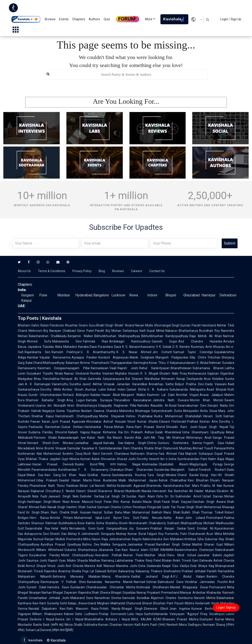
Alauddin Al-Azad (163, 406)
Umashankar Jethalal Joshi (49, 598)
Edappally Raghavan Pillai (117, 406)
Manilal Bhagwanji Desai (189, 587)
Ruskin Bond (86, 464)
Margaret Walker (133, 395)
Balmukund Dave (171, 582)
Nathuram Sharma (144, 454)
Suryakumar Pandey (45, 555)
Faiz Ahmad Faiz (171, 454)
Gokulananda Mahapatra (187, 389)
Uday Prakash (47, 480)
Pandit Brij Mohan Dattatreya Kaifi (120, 331)
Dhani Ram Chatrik (55, 512)
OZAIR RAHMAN (162, 550)
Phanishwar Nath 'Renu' (47, 486)
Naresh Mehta (105, 486)
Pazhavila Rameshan (45, 427)
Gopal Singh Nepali (213, 427)
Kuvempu (198, 347)
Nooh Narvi (92, 454)
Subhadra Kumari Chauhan (103, 625)
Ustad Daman (213, 496)
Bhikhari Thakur (37, 459)
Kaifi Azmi (142, 625)
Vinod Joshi (56, 566)
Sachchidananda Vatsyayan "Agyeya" (172, 614)
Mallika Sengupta (113, 544)
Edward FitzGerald (172, 422)
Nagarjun (49, 411)
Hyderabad (84, 295)
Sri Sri (170, 496)
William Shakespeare (47, 614)
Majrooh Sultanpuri (199, 454)
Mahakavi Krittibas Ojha (187, 539)
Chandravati (197, 534)
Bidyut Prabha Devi (190, 384)
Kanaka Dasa (88, 347)
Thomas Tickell (212, 512)
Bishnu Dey (91, 544)
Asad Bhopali (216, 389)
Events (64, 19)
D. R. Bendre (181, 347)
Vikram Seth (212, 416)
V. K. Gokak (164, 347)
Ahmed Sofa (39, 341)
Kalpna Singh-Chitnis (141, 443)
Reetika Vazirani (102, 373)
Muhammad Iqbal (88, 518)
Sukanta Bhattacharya (81, 550)
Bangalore (101, 295)
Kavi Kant (39, 603)
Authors (94, 19)
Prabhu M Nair (211, 486)
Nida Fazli (40, 496)
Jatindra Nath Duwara (171, 400)
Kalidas (95, 395)
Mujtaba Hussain (127, 373)
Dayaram (71, 593)
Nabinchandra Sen (156, 539)
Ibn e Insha (168, 459)
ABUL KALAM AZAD (146, 619)
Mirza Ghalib (73, 625)
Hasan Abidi (111, 395)
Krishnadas (150, 464)
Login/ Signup (226, 607)
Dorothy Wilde (51, 389)
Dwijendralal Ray (38, 528)
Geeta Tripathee (68, 411)
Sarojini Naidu (218, 406)
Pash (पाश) (158, 625)
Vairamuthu (60, 384)
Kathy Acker (174, 518)
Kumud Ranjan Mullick (49, 539)
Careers (137, 271)
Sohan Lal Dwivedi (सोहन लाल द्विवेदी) (49, 630)
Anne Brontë (45, 448)
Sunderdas (162, 470)
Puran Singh (186, 507)
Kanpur (27, 301)
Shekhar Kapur (43, 416)
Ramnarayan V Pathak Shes (63, 582)
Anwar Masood (82, 502)
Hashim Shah (76, 507)
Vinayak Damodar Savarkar (75, 448)
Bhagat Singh (132, 609)
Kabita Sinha (95, 523)
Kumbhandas (68, 470)
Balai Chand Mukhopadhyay (45, 363)
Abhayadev (191, 411)
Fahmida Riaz (95, 341)
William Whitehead (50, 550)
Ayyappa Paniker (84, 357)
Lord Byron (113, 518)
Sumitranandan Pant (192, 459)
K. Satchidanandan (109, 448)
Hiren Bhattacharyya (82, 406)
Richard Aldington (76, 395)
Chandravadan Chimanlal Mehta (111, 587)
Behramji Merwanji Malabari (77, 577)
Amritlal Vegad (187, 395)
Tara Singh (156, 475)
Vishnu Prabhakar (139, 416)
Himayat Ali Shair (74, 379)
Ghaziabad (192, 295)
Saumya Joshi (37, 560)
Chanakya (117, 470)
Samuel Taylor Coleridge (193, 352)
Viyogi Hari (208, 475)
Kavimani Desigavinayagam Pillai (64, 368)
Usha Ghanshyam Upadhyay (203, 432)
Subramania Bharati (208, 368)
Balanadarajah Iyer (72, 438)
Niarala (146, 491)
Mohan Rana (124, 427)
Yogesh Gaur (214, 443)
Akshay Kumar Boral (131, 534)
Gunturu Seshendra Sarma (180, 443)
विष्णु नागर (107, 464)
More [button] (149, 19)
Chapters (79, 19)
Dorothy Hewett (148, 459)
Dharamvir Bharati (111, 491)
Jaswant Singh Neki (64, 496)
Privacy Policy (82, 271)
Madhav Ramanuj (101, 560)
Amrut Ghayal (36, 566)
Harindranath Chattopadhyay (77, 416)
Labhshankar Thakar (130, 560)
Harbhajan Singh (39, 502)
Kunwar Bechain (204, 609)
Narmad (139, 582)
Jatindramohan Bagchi (125, 539)
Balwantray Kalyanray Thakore (140, 571)
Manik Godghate (142, 357)
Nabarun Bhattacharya (182, 331)
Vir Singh (33, 512)
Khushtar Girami (76, 325)
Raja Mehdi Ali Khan (206, 336)
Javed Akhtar (92, 384)
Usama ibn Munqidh (51, 406)
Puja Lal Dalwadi (94, 571)
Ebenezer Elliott (156, 609)
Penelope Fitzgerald (147, 507)
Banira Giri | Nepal (69, 619)
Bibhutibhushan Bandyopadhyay (165, 336)
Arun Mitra (214, 534)
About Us (24, 271)
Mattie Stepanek (112, 416)
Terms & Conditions (52, 271)
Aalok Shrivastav (104, 459)
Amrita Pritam (62, 518)
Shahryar (178, 438)
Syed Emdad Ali (200, 528)
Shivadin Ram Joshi (182, 427)
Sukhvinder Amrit (188, 496)
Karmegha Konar (145, 363)
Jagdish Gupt (59, 459)
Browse (50, 19)
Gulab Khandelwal (168, 432)
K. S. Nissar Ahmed (134, 352)
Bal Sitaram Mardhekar (143, 379)
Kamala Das (113, 443)
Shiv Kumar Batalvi (127, 502)
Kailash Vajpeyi (79, 432)
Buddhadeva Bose (72, 523)
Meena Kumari (80, 459)
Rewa (134, 295)
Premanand (217, 587)
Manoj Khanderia (116, 577)
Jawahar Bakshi (210, 555)
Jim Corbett (162, 352)
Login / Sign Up (231, 19)
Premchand (215, 518)
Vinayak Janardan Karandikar (125, 384)
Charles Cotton (121, 507)
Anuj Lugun (76, 400)
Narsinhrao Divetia (108, 598)
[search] (126, 74)
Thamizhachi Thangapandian (112, 363)
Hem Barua (39, 518)
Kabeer (69, 614)
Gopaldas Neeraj (134, 593)
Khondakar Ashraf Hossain (106, 422)
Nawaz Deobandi (76, 373)
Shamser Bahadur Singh (45, 400)
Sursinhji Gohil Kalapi (62, 603)
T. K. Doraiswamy (93, 470)
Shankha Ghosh (117, 523)
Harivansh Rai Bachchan (170, 491)
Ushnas (151, 582)
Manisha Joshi (127, 566)
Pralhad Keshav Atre (202, 422)
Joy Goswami (139, 528)
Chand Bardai (188, 475)
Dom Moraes (63, 443)
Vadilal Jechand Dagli (150, 577)
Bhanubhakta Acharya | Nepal (107, 619)
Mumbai (64, 295)
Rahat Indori (116, 389)
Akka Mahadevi (66, 347)
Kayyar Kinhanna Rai (107, 432)
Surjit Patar (103, 502)
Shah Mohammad (208, 507)
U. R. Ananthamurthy (98, 352)
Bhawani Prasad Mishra (181, 619)
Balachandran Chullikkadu (48, 336)
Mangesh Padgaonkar (172, 357)
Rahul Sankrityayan (154, 368)
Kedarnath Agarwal (131, 486)
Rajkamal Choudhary (46, 491)
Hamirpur (208, 295)
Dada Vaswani (216, 384)
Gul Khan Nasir (74, 475)
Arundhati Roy (209, 331)
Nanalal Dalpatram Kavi (47, 609)
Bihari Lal (87, 486)
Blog (102, 271)
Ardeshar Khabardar (207, 593)
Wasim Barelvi (123, 438)
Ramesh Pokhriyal (66, 352)
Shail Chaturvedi (166, 448)
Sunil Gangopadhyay (112, 528)
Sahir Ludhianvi (86, 614)
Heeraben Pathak (108, 555)
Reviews (118, 271)
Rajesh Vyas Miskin (62, 560)
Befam (112, 571)
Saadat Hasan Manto (76, 480)
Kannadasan (99, 368)
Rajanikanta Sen (37, 352)
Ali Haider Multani (202, 491)
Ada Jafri (143, 438)
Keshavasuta (197, 373)
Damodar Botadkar (136, 598)
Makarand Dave (82, 598)
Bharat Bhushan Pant (158, 603)
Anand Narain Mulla (139, 325)
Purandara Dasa (109, 347)
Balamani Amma (78, 363)
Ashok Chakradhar (173, 480)
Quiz (107, 19)
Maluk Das (35, 475)
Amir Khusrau (215, 347)
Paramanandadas (44, 470)
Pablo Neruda (152, 518)
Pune (43, 295)
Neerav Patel (133, 555)
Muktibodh (133, 491)
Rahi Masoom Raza (83, 609)
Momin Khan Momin (207, 400)
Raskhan (73, 486)
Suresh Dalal (36, 587)
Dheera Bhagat (111, 593)
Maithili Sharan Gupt (208, 544)
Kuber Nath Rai (99, 438)
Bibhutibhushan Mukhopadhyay (117, 336)
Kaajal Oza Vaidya (176, 566)
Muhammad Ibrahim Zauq (63, 454)
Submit (230, 243)
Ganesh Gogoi (164, 341)
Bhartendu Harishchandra (165, 486)
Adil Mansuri (106, 566)
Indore (152, 295)
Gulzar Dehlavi (72, 427)
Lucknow (118, 295)
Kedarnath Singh (207, 603)
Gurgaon (28, 295)
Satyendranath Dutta (167, 411)
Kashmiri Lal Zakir (161, 395)
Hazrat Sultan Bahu (107, 512)
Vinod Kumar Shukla (142, 422)
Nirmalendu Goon (82, 528)
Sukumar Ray (214, 539)
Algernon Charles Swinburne (172, 598)
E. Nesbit (68, 491)
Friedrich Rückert (212, 470)
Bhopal (171, 295)
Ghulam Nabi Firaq (173, 373)
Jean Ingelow (180, 609)
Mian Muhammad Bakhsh (143, 512)
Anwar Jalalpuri (211, 395)
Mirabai (171, 475)
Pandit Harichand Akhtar (209, 325)
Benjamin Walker (80, 336)
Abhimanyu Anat (199, 438)
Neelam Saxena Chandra (100, 411)
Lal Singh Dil (115, 496)
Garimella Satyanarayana (106, 379)
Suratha (75, 384)
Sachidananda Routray (129, 475)
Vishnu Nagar (129, 464)
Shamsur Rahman (44, 523)
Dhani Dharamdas (139, 470)
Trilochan (214, 357)
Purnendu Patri (176, 534)
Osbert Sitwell (86, 491)
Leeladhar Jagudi (88, 443)
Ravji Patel (153, 560)
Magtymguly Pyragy (206, 464)
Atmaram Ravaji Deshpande (182, 379)
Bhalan (167, 560)
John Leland (195, 518)
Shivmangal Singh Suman (172, 325)
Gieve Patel (85, 331)
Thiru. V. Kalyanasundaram (177, 363)
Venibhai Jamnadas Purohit (206, 582)
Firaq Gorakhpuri (212, 614)
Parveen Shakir (45, 438)
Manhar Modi (155, 555)
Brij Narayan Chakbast (60, 331)
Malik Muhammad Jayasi (138, 480)
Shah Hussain (81, 512)
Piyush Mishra (184, 603)
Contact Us (157, 271)
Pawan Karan (40, 422)
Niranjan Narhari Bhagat (46, 593)
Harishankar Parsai (99, 427)
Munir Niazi (61, 502)
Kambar (33, 357)
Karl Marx (192, 486)
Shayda (82, 560)
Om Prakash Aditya (139, 432)
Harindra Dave (58, 587)
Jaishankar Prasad (141, 544)
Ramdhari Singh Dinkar (173, 544)
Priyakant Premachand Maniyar (169, 593)
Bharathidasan (181, 368)
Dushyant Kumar (212, 619)
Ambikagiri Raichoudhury (130, 341)
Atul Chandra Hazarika (200, 341)
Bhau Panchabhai (47, 379)
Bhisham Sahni (29, 325)
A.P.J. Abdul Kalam (188, 577)
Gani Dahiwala (202, 560)
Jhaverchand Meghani (93, 603)
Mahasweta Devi (67, 341)
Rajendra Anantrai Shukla (63, 571)
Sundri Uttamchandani (45, 395)
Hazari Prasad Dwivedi (53, 464)
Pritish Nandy (110, 609)
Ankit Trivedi (182, 560)
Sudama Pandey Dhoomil (48, 432)
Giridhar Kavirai (99, 475)
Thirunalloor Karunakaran (133, 400)
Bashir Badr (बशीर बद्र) (48, 625)
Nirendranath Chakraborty (147, 523)
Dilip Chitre (198, 357)
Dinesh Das (58, 534)
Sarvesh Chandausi (115, 454)
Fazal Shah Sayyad (177, 502)
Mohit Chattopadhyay (78, 555)
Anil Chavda (75, 566)
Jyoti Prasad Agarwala (68, 422)
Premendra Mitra (78, 539)
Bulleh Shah (191, 512)
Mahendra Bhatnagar (135, 411)
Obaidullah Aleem (174, 464)
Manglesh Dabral (184, 470)
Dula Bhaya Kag (202, 566)
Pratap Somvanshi (113, 614)
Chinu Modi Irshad (181, 555)
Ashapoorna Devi (37, 534)
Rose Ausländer (106, 480)
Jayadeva (34, 347)
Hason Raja (100, 539)
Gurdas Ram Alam (141, 496)
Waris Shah (172, 512)
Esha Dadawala (150, 566)
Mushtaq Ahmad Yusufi (196, 448)
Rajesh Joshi (128, 368)
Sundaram (78, 587)
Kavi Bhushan (198, 480)
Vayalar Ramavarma (55, 357)
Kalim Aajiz (216, 459)
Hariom (128, 625)
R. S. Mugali (149, 373)
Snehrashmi (172, 571)
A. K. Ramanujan (38, 384)
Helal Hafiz (60, 528)
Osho (160, 496)
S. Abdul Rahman (209, 363)
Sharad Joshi (126, 459)
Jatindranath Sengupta (98, 534)
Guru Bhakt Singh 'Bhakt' (107, 325)
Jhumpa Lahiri (95, 389)
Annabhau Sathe (161, 384)
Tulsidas (48, 347)
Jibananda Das (109, 550)
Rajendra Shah (89, 593)
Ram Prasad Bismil (150, 427)
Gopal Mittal (155, 331)
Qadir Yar (169, 507)
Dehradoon (228, 295)
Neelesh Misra (177, 625)
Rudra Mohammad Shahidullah (178, 416)
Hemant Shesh (39, 443)
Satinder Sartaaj (92, 496)
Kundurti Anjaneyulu (113, 357)
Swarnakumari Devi (192, 406)
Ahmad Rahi (38, 507)
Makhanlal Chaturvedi (126, 603)
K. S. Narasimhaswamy (138, 347)
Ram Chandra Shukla (138, 448)
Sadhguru (195, 625)
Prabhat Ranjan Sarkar (168, 528)
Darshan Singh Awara (209, 502)
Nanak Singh (56, 507)
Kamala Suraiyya (99, 400)
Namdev (143, 406)
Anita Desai (209, 411)
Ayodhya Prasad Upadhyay (61, 544)
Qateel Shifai (136, 389)
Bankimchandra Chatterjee (194, 550)
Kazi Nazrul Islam (135, 550)
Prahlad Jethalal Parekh (199, 571)
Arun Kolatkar (214, 379)
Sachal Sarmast (98, 507)
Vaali (113, 368)
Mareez (90, 566)
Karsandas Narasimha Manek (110, 582)
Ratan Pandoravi (52, 325)
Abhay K (74, 534)
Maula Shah (152, 502)
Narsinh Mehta (205, 598)
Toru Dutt (131, 518)
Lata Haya (135, 614)
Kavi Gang (53, 475)
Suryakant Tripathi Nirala (45, 373)
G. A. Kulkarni (158, 389)
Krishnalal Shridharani (153, 587)
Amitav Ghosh (73, 389)
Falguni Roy (155, 534)
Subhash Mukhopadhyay (185, 523)
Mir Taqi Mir (161, 438)
